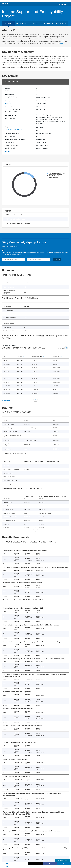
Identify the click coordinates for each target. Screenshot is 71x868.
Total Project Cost (12, 115)
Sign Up (57, 259)
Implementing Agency (44, 115)
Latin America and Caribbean (14, 129)
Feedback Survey (63, 861)
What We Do (6, 4)
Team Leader (9, 94)
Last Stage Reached (12, 145)
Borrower (40, 95)
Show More (60, 43)
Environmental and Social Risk (15, 139)
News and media (47, 23)
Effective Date (41, 107)
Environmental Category (44, 133)
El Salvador (8, 103)
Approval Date (10, 107)
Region (7, 127)
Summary (8, 23)
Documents (34, 23)
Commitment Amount (12, 133)
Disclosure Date (41, 101)
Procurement (21, 23)
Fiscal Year (40, 127)
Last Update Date (42, 145)
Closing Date (40, 139)
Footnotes (5, 400)
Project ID (8, 88)
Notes (7, 151)
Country (8, 101)
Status (38, 88)
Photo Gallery (61, 23)
